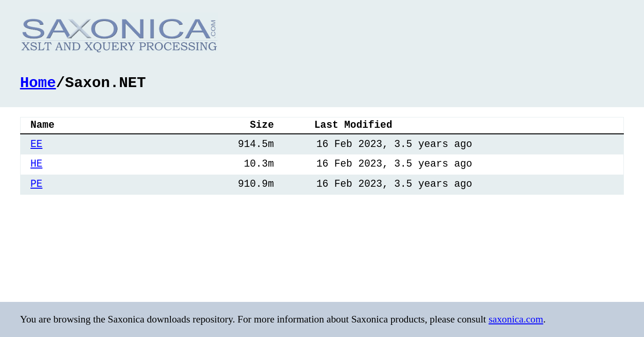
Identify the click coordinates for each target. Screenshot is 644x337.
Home (38, 82)
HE (37, 163)
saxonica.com (516, 319)
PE (37, 183)
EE (37, 143)
